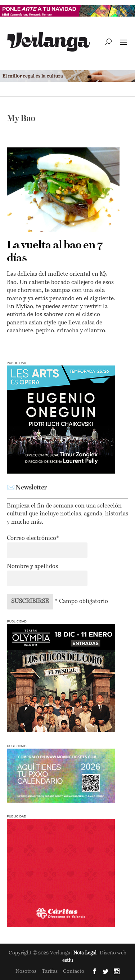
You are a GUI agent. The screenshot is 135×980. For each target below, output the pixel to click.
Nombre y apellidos (32, 567)
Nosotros (26, 971)
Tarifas (50, 971)
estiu (68, 961)
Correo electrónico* (33, 538)
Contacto (74, 971)
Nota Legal (85, 953)
